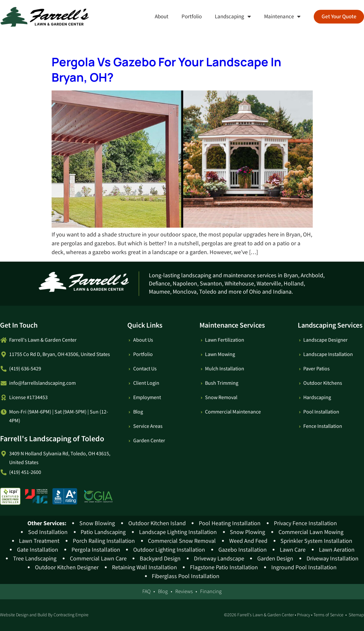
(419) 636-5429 (25, 369)
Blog (163, 592)
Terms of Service (328, 615)
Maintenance (282, 16)
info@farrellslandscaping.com (42, 383)
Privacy (304, 615)
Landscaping (233, 16)
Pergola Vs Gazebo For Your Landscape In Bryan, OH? (166, 70)
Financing (211, 592)
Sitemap (356, 615)
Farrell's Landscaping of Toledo (52, 439)
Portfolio (191, 17)
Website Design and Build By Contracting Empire (44, 615)
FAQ (146, 592)
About (161, 17)
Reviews (184, 592)
